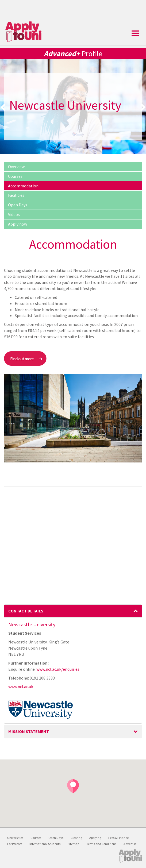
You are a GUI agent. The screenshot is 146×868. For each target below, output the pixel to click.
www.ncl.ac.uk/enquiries (58, 669)
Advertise (130, 844)
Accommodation (23, 186)
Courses (15, 176)
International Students (45, 844)
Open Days (18, 205)
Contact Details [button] (73, 611)
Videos (14, 214)
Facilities (16, 195)
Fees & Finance (118, 838)
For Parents (15, 844)
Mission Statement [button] (73, 731)
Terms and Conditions (101, 844)
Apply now (18, 224)
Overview (16, 167)
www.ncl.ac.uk (21, 686)
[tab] (73, 611)
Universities (15, 838)
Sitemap (73, 844)
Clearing (76, 838)
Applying (95, 838)
